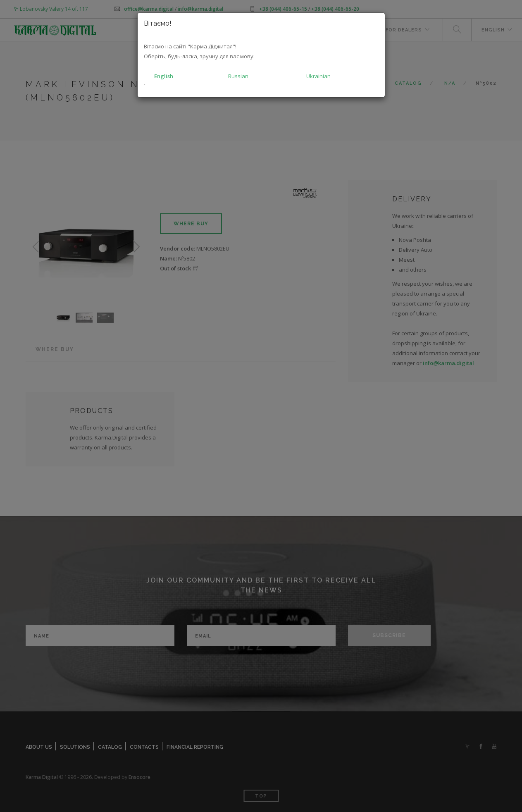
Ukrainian (318, 76)
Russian (238, 76)
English (164, 76)
